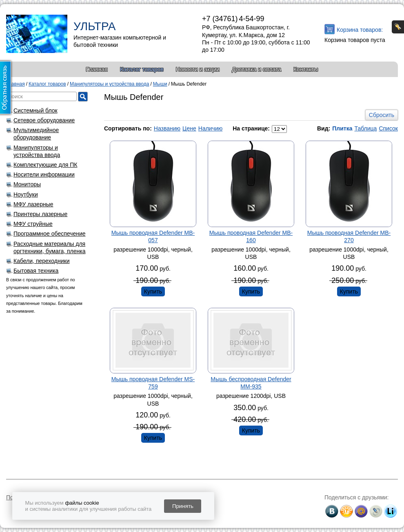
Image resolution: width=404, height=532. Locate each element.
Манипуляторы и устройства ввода (37, 151)
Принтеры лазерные (40, 214)
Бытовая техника (36, 271)
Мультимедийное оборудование (36, 134)
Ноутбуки (26, 194)
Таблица (365, 128)
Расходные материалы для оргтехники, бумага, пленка (50, 247)
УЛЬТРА (94, 26)
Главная (97, 69)
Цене (189, 128)
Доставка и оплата (256, 69)
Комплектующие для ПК (46, 165)
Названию (167, 128)
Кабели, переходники (42, 261)
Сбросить (382, 115)
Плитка (342, 128)
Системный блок (36, 110)
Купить (153, 291)
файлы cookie (82, 503)
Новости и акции (198, 69)
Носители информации (44, 174)
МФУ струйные (33, 224)
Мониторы (27, 184)
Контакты (306, 69)
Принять (183, 506)
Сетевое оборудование (44, 120)
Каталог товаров (142, 69)
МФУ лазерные (33, 204)
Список (388, 128)
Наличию (211, 128)
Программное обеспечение (50, 234)
